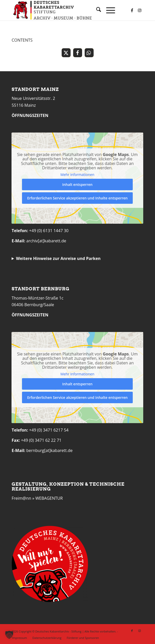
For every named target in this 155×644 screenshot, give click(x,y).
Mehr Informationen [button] (77, 175)
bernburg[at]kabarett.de (49, 450)
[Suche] (96, 10)
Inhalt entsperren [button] (77, 184)
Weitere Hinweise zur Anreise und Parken (58, 258)
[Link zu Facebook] (132, 10)
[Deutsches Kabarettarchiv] (64, 10)
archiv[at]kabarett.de (46, 241)
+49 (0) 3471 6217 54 (49, 430)
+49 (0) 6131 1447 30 (49, 231)
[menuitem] (96, 10)
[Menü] (108, 10)
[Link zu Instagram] (140, 10)
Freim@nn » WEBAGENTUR (37, 498)
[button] (66, 53)
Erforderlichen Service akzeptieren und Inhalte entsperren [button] (78, 198)
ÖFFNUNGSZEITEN (30, 115)
